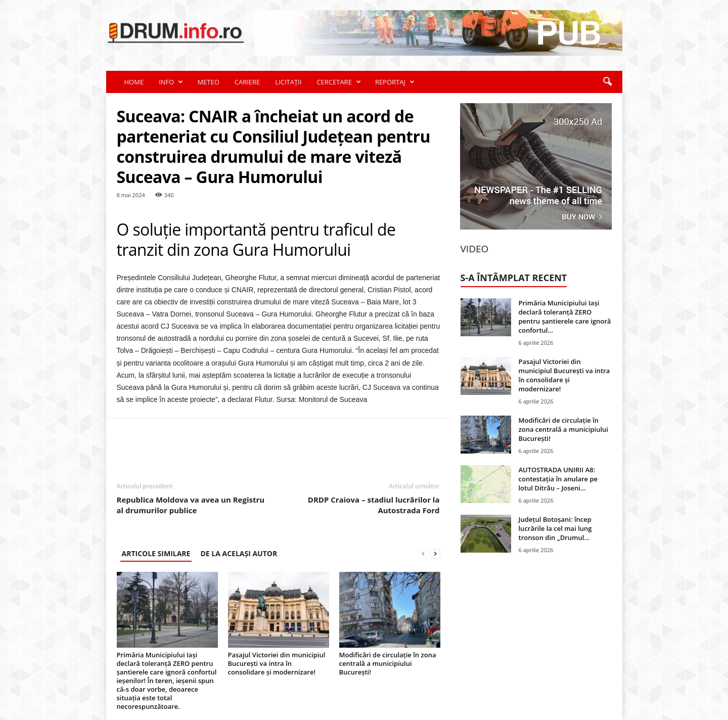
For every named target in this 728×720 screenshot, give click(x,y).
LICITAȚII (288, 82)
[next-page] (435, 553)
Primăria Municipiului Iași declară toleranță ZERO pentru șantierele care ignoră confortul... (565, 317)
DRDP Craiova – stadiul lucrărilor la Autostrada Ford (374, 505)
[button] (607, 82)
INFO (171, 82)
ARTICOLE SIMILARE (156, 553)
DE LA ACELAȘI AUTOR (239, 553)
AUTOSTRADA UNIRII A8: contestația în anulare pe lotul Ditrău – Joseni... (558, 479)
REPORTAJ (395, 82)
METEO (208, 82)
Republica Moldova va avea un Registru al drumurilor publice (191, 505)
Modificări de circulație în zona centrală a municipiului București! (388, 663)
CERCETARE (338, 82)
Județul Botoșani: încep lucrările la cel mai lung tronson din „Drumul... (555, 528)
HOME (134, 82)
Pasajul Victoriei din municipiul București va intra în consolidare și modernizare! (277, 663)
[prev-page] (423, 553)
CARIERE (247, 82)
